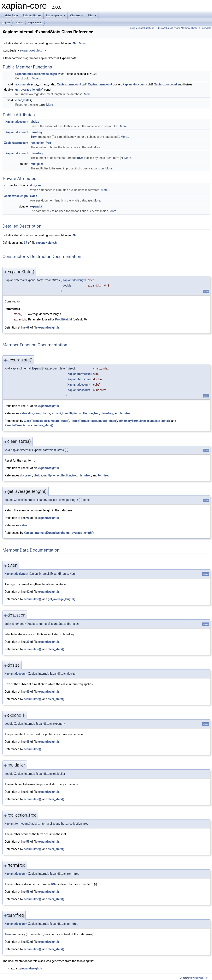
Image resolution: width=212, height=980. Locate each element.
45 (28, 742)
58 (28, 892)
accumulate (23, 84)
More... (83, 43)
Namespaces (56, 15)
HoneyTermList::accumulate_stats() (94, 421)
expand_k (36, 206)
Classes (76, 15)
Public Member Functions (142, 28)
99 (28, 468)
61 (28, 792)
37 (26, 243)
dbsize (35, 122)
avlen (34, 196)
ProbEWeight (63, 319)
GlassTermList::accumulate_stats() (47, 421)
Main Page (11, 15)
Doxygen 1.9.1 (202, 978)
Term (34, 137)
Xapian (6, 23)
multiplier (37, 164)
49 (28, 692)
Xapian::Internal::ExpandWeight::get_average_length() (59, 533)
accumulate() (32, 599)
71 (28, 406)
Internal (19, 23)
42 (28, 592)
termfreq (36, 132)
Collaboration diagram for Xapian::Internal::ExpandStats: (40, 58)
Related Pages (32, 15)
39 (28, 642)
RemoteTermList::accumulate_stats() (29, 425)
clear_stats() (56, 649)
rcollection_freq (41, 143)
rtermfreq (37, 153)
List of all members (202, 28)
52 (28, 942)
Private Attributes (182, 28)
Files (92, 15)
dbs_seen (36, 185)
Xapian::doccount (134, 84)
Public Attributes (164, 28)
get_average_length (28, 90)
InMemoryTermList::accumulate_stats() (144, 421)
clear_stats (22, 100)
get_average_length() (61, 599)
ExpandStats (35, 23)
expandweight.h (32, 51)
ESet (74, 43)
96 (28, 518)
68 (28, 327)
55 (28, 842)
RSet (80, 158)
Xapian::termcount (69, 84)
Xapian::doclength (45, 74)
